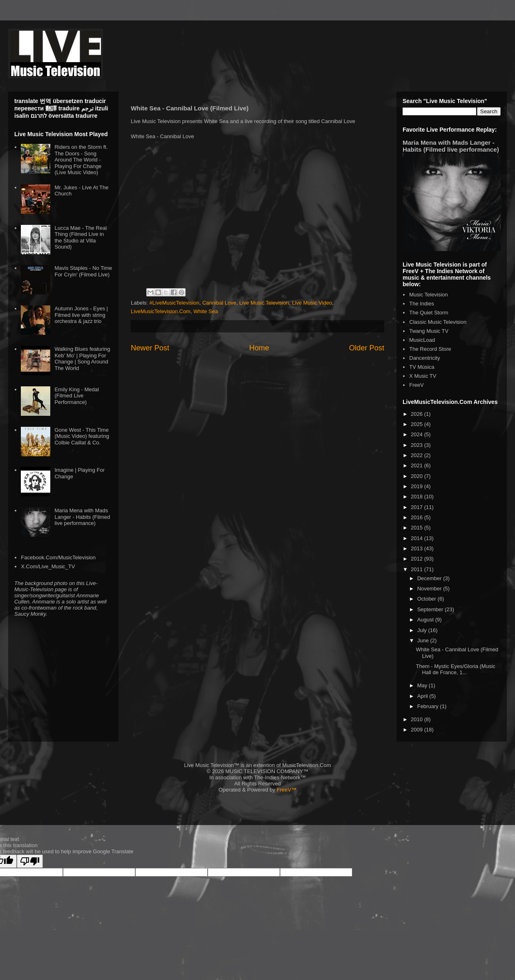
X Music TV (423, 376)
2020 (418, 476)
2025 (418, 424)
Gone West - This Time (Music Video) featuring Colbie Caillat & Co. (82, 436)
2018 (418, 497)
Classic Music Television (438, 322)
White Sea (206, 311)
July (423, 630)
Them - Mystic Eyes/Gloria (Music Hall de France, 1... (455, 669)
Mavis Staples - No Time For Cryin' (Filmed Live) (83, 271)
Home (259, 348)
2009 (418, 730)
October (428, 599)
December (430, 578)
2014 (418, 538)
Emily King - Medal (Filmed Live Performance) (76, 396)
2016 (418, 517)
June (424, 640)
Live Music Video (312, 303)
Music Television (428, 295)
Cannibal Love (219, 303)
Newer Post (150, 348)
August (426, 620)
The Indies (422, 304)
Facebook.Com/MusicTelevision (58, 557)
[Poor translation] (30, 861)
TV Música (422, 367)
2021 (418, 465)
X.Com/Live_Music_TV (48, 566)
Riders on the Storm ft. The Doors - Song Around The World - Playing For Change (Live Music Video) (81, 160)
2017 (418, 507)
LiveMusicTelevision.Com (161, 311)
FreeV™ (287, 790)
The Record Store (430, 349)
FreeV (416, 385)
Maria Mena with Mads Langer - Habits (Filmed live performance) (82, 517)
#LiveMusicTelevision (175, 303)
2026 (418, 414)
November (430, 589)
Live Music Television (264, 303)
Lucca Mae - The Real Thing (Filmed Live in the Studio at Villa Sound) (81, 238)
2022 (418, 455)
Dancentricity (424, 358)
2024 (418, 434)
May (423, 685)
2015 (418, 528)
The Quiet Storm (429, 313)
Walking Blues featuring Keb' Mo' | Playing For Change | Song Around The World (82, 359)
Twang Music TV (429, 331)
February (429, 706)
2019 (418, 486)
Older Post (367, 348)
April (423, 696)
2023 (418, 445)
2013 (418, 548)
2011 (418, 569)
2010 (418, 719)
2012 (418, 559)
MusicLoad (422, 340)
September (431, 609)
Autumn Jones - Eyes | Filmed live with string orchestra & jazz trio (81, 315)
